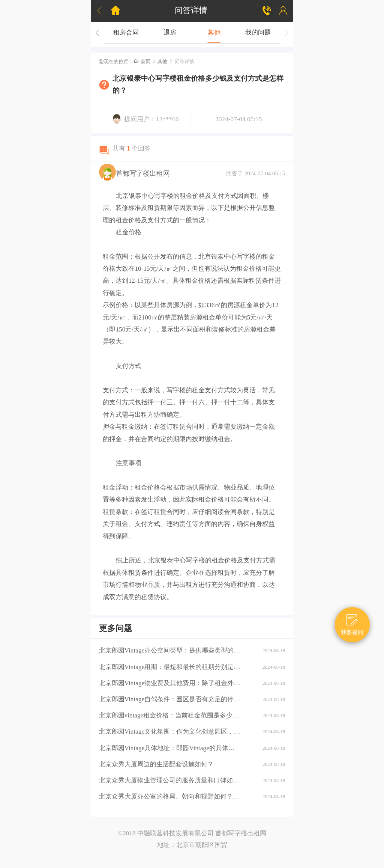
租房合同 (126, 32)
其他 (214, 32)
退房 (170, 32)
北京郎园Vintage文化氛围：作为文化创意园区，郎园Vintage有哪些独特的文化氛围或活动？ (170, 732)
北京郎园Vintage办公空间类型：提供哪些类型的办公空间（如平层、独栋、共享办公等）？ (170, 650)
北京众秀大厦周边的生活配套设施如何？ (156, 764)
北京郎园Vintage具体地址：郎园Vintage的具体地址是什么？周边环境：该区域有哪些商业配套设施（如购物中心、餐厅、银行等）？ (170, 748)
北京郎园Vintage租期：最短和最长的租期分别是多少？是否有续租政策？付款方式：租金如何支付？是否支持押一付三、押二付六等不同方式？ (170, 667)
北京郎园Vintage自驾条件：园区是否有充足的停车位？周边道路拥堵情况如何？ (170, 699)
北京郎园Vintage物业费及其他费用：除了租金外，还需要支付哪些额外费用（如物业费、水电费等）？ (170, 683)
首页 (142, 61)
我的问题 (258, 32)
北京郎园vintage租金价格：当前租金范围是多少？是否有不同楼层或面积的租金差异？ (170, 715)
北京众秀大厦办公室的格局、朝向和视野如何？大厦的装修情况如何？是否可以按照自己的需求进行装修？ (170, 796)
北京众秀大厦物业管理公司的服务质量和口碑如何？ (170, 780)
